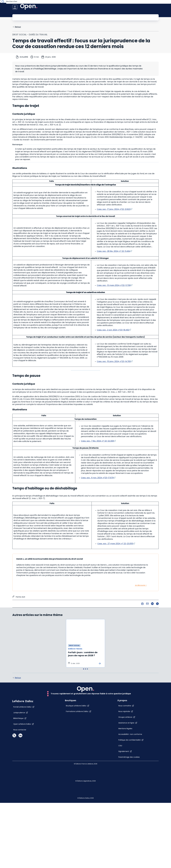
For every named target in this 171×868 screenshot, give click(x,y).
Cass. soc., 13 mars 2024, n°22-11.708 (114, 285)
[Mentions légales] (127, 715)
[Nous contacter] (20, 809)
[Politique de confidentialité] (136, 738)
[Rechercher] (80, 17)
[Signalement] (130, 750)
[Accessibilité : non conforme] (127, 728)
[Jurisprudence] (21, 792)
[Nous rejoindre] (131, 696)
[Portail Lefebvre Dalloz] (24, 786)
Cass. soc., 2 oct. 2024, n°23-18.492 (113, 330)
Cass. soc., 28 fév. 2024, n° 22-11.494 (114, 251)
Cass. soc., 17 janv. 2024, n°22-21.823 (114, 209)
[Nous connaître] (131, 690)
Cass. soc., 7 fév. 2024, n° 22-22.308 (97, 441)
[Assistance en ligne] (133, 707)
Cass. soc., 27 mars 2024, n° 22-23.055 (115, 543)
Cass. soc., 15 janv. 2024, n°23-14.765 (114, 361)
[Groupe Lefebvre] (132, 701)
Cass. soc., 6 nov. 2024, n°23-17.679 (97, 477)
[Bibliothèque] (20, 798)
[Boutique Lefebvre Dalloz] (72, 785)
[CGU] (125, 744)
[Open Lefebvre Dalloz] (24, 803)
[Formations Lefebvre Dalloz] (73, 791)
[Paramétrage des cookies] (127, 760)
